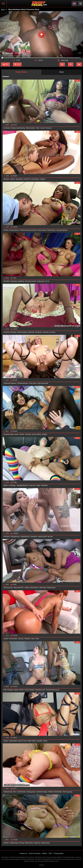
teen (33, 639)
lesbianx (7, 179)
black (6, 485)
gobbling (21, 281)
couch (43, 128)
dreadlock (45, 485)
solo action (33, 383)
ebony (6, 741)
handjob (7, 281)
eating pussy (31, 792)
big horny (38, 843)
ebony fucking (23, 332)
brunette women (31, 281)
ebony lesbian (31, 128)
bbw (38, 128)
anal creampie (30, 690)
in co (48, 281)
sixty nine (32, 485)
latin (38, 639)
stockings (14, 281)
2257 (50, 853)
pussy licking (37, 434)
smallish (40, 741)
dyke (38, 485)
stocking (28, 434)
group (16, 690)
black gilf (31, 332)
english (45, 434)
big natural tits (19, 588)
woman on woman (49, 332)
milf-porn (7, 537)
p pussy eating (9, 434)
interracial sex (15, 230)
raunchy (21, 639)
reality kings (14, 843)
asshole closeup (42, 792)
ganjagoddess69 (23, 485)
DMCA (45, 853)
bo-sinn (50, 537)
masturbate (35, 179)
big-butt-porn (26, 537)
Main (3, 9)
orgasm (43, 179)
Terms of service (35, 853)
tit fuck (6, 230)
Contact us (23, 853)
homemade (13, 639)
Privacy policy (59, 853)
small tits (27, 179)
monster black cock (53, 690)
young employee (62, 230)
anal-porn (34, 537)
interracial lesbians (10, 383)
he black (14, 332)
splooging (19, 179)
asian (17, 434)
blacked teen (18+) (10, 792)
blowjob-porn (16, 537)
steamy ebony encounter (28, 230)
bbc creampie (8, 690)
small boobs (22, 792)
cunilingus (12, 485)
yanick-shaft (43, 537)
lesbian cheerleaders (55, 792)
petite (13, 179)
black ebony (52, 588)
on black (7, 332)
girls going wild (43, 383)
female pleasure (23, 383)
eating (27, 588)
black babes (34, 588)
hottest (6, 843)
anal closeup (42, 230)
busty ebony (51, 230)
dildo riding (32, 741)
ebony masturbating (18, 128)
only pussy (41, 281)
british (22, 434)
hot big (22, 843)
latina (45, 741)
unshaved (7, 128)
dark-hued (43, 588)
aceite (6, 639)
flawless (28, 639)
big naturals (46, 843)
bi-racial (49, 128)
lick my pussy (8, 588)
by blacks (39, 332)
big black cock (40, 690)
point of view (23, 741)
